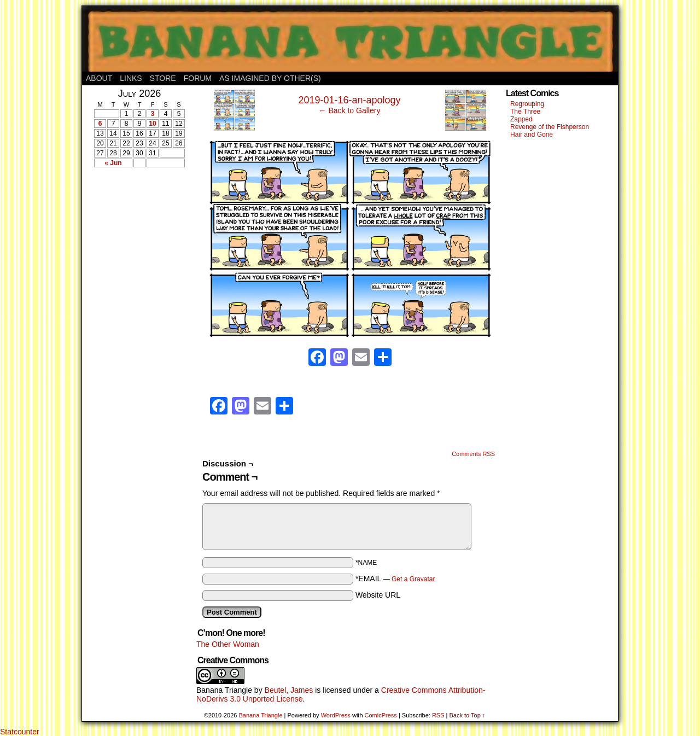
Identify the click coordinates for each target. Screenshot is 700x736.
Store (163, 78)
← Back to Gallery (350, 110)
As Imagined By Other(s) (270, 78)
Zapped (521, 119)
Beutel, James (289, 690)
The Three (525, 112)
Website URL (378, 595)
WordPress (336, 715)
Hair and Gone (532, 135)
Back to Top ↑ (467, 715)
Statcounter (20, 732)
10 (152, 124)
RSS (438, 715)
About (99, 78)
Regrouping (527, 104)
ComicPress (381, 715)
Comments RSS (473, 454)
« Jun (113, 163)
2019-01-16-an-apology (349, 100)
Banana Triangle (224, 690)
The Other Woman (228, 644)
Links (131, 78)
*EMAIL (395, 579)
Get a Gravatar (413, 579)
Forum (198, 78)
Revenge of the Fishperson (550, 127)
